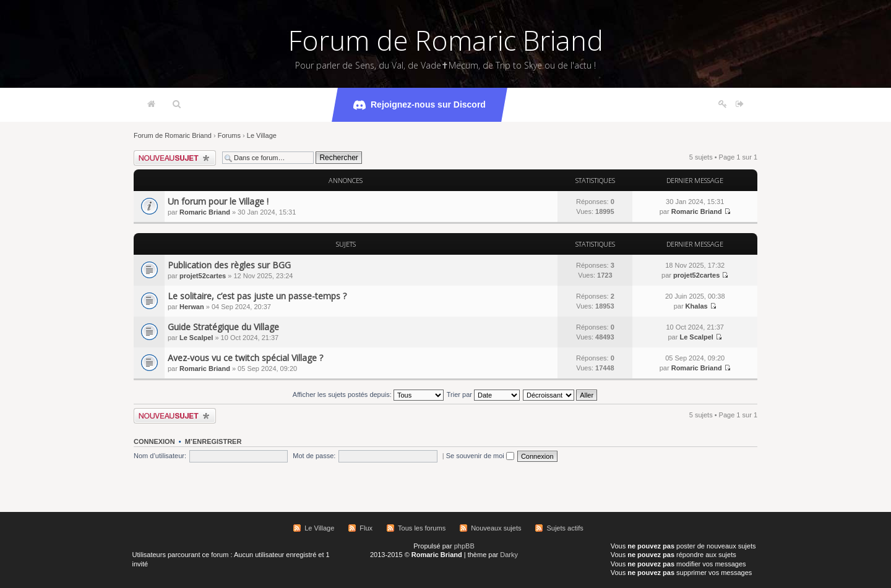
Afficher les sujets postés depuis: (368, 394)
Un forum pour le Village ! (218, 201)
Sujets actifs (565, 528)
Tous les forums (422, 528)
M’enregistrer (213, 441)
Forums (229, 135)
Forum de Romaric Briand (446, 40)
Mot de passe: (314, 456)
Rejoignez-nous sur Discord (420, 105)
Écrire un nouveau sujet (175, 158)
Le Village (262, 135)
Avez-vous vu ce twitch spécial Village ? (245, 358)
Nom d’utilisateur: (160, 456)
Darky (509, 555)
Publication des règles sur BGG (229, 265)
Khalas (697, 306)
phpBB (464, 546)
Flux (366, 528)
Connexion (154, 441)
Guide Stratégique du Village (223, 327)
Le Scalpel (196, 338)
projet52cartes (203, 276)
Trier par (483, 394)
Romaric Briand (205, 212)
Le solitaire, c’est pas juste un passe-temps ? (257, 296)
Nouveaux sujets (496, 528)
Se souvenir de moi (480, 456)
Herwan (192, 307)
